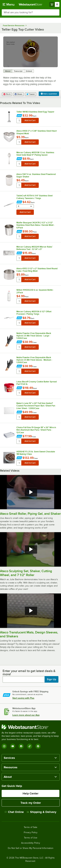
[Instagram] (4, 746)
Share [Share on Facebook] (18, 94)
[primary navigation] (9, 4)
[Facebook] (21, 746)
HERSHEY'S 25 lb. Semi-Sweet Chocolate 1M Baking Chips (36, 453)
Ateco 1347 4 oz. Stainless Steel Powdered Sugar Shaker (36, 175)
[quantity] (19, 120)
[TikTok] (30, 746)
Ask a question (49, 94)
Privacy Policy (31, 833)
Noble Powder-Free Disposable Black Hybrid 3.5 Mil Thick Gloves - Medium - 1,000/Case (34, 360)
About (8, 71)
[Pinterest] (38, 746)
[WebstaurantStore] (30, 727)
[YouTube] (13, 746)
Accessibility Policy (31, 843)
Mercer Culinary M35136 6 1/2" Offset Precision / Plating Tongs (34, 313)
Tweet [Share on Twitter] (31, 94)
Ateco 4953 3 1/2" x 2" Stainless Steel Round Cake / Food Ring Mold (37, 270)
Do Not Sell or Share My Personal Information (31, 848)
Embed (29, 71)
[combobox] (30, 12)
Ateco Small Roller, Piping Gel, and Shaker (30, 514)
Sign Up (51, 679)
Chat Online (14, 812)
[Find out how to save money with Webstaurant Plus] (19, 116)
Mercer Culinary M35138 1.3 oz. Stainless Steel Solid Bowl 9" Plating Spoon (35, 154)
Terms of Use (31, 838)
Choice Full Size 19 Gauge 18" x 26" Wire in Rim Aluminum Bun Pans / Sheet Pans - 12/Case (36, 430)
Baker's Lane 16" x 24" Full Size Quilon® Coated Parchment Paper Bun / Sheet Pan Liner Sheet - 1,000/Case (36, 406)
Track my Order (31, 803)
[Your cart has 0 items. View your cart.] (54, 4)
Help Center (30, 793)
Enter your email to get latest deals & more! (29, 672)
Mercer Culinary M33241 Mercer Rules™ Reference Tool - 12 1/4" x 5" (35, 248)
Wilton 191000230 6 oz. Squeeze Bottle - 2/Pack (35, 291)
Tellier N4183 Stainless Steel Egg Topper (35, 112)
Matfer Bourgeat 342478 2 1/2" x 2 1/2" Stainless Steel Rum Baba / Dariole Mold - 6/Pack (36, 225)
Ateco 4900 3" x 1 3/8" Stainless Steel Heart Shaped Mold (37, 132)
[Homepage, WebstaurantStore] (31, 4)
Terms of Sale (30, 827)
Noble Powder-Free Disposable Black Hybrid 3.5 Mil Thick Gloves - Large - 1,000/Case (34, 336)
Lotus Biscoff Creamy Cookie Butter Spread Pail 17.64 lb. (37, 383)
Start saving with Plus (23, 698)
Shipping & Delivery (42, 812)
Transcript (18, 71)
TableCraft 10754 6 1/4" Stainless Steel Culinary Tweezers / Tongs (34, 197)
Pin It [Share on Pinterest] (7, 94)
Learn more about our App (26, 715)
